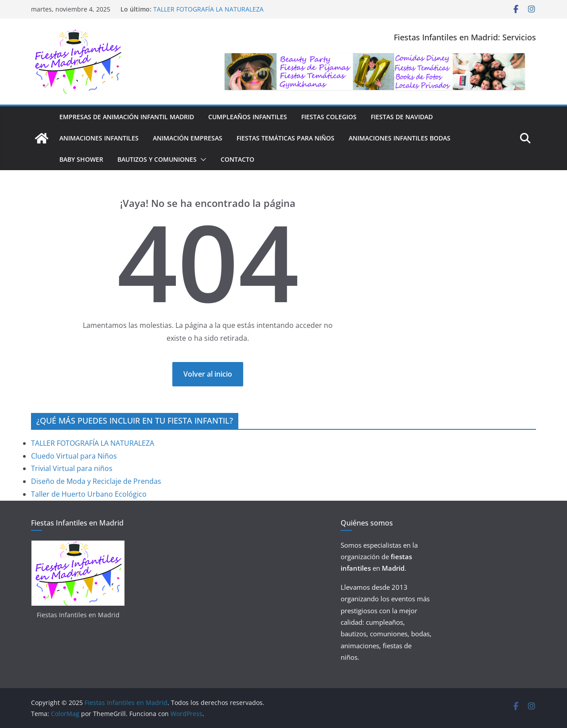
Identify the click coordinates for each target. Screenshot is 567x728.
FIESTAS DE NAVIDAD (402, 117)
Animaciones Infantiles (99, 138)
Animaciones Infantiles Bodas (400, 138)
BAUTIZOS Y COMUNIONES (157, 159)
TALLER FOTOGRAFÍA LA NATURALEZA (208, 9)
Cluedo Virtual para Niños (74, 456)
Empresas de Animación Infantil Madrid (127, 117)
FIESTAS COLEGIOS (329, 117)
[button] (202, 160)
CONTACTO (237, 159)
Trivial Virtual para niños (72, 468)
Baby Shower (81, 159)
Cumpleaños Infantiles (248, 117)
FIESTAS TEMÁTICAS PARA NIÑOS (285, 138)
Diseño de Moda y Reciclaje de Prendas (96, 481)
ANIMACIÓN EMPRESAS (188, 138)
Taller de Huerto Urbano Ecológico (89, 494)
